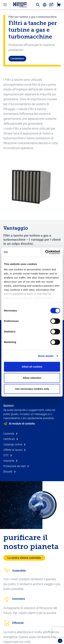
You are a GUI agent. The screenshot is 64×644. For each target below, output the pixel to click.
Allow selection (32, 378)
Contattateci (17, 59)
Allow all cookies (32, 367)
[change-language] (45, 5)
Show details (46, 356)
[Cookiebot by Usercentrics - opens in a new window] (46, 252)
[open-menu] (5, 5)
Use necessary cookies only (32, 389)
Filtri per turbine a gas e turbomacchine (33, 17)
